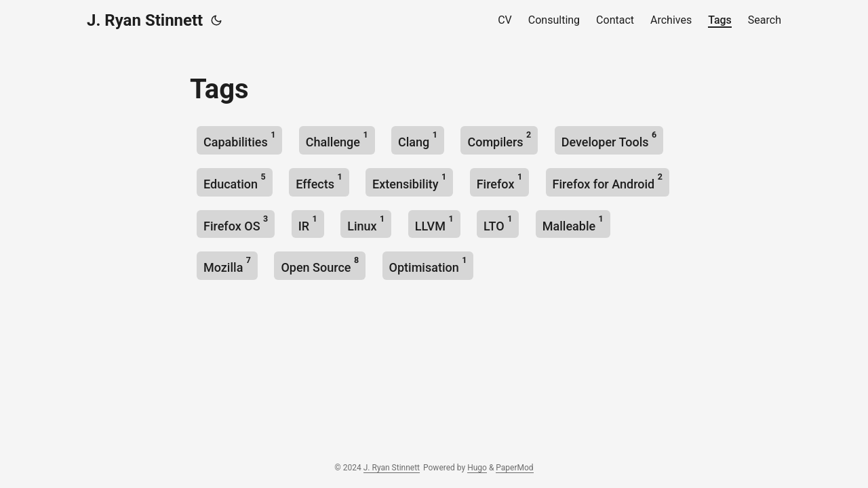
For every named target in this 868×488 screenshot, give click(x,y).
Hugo (477, 468)
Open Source (320, 265)
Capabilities (239, 139)
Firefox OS (236, 223)
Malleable (573, 223)
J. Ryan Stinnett (145, 20)
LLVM (434, 223)
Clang (418, 139)
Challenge (337, 139)
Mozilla (227, 265)
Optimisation (428, 265)
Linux (366, 223)
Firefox (499, 181)
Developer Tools (609, 139)
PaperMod (514, 468)
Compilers (499, 139)
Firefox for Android (608, 181)
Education (235, 181)
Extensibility (409, 181)
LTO (498, 223)
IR (308, 223)
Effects (319, 181)
